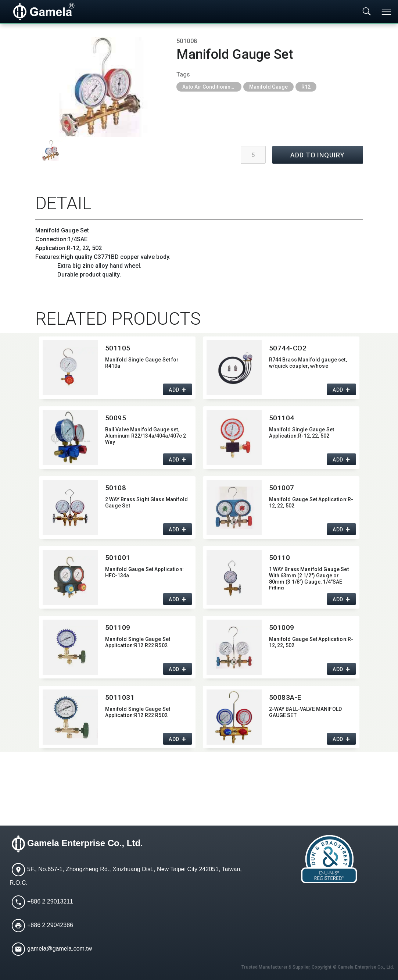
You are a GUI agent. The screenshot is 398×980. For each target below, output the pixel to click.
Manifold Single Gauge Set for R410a (142, 363)
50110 (280, 558)
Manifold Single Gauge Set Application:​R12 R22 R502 (138, 642)
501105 (118, 348)
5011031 (120, 697)
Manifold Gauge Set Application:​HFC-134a (144, 572)
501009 (282, 628)
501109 (118, 628)
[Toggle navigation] (387, 12)
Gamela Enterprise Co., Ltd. (85, 843)
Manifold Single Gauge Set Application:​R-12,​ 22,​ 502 (302, 433)
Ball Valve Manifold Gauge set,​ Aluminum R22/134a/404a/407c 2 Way (146, 436)
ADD (174, 390)
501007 (282, 488)
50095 (116, 418)
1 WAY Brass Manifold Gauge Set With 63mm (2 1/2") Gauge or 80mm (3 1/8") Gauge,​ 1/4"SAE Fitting (309, 578)
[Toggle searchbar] (367, 12)
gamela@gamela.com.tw (60, 949)
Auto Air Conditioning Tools (212, 87)
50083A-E (286, 697)
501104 (282, 418)
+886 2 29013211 (50, 902)
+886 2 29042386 (50, 925)
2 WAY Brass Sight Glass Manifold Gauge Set (146, 503)
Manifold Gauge (268, 87)
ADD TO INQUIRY (318, 155)
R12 (306, 87)
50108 (116, 488)
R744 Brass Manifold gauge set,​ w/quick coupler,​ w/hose (308, 363)
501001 (118, 558)
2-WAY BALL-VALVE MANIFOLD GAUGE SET (306, 712)
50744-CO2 (288, 348)
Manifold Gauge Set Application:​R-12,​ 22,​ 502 (311, 503)
